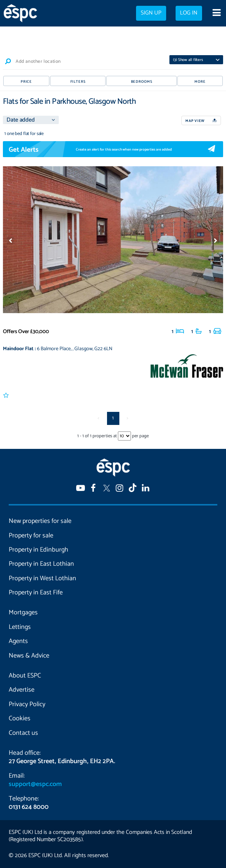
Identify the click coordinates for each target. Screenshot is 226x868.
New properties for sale (40, 521)
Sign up (151, 13)
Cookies (20, 718)
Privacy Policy (27, 704)
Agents (18, 641)
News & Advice (29, 656)
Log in (189, 13)
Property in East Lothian (41, 564)
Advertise (22, 690)
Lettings (20, 627)
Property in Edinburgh (38, 550)
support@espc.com (35, 784)
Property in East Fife (36, 593)
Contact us (23, 733)
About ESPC (25, 676)
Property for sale (31, 536)
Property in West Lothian (42, 578)
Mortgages (23, 613)
